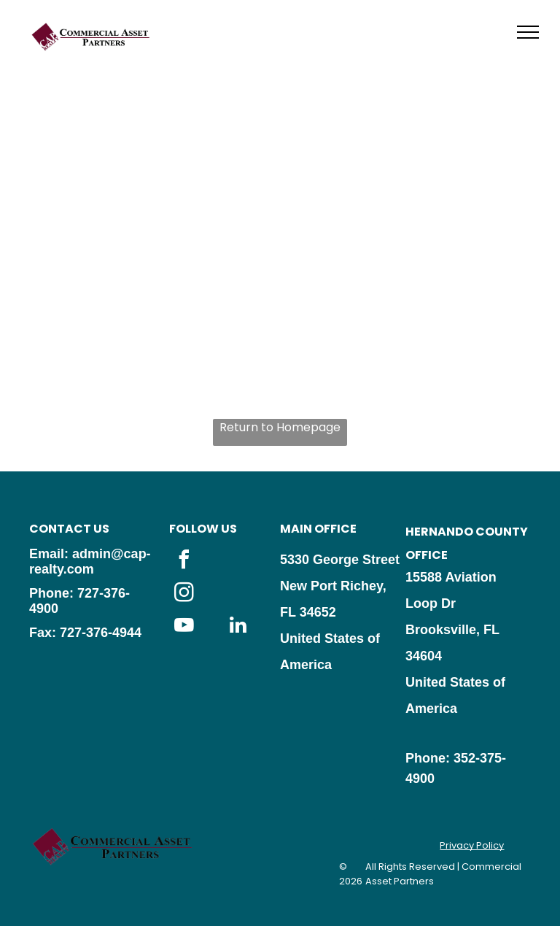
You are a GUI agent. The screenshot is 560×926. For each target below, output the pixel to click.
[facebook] (184, 562)
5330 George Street (340, 560)
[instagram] (184, 594)
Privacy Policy (472, 845)
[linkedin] (238, 627)
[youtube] (184, 627)
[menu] (528, 32)
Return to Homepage (280, 427)
